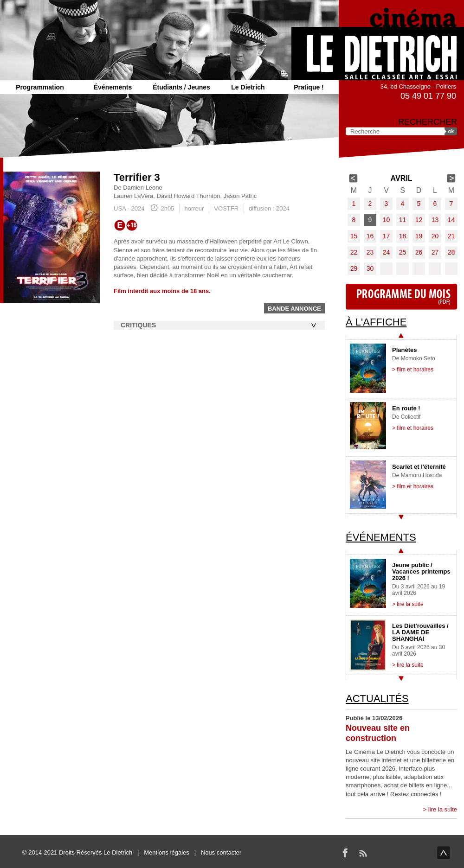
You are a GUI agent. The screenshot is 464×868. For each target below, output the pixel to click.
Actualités (377, 699)
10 (387, 220)
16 (370, 236)
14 (451, 220)
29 (354, 268)
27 (435, 252)
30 (370, 268)
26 (419, 252)
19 (419, 236)
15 (354, 236)
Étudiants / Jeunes (181, 87)
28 (451, 252)
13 (435, 220)
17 (387, 236)
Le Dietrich (248, 87)
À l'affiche (376, 322)
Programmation (40, 87)
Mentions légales (167, 852)
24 (387, 252)
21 (451, 236)
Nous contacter (221, 852)
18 (403, 236)
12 (419, 220)
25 (403, 252)
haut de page (444, 853)
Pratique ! (309, 87)
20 (435, 236)
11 (403, 220)
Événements (113, 87)
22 (354, 252)
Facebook (345, 853)
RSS (363, 853)
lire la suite (443, 809)
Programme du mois (401, 297)
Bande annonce (294, 309)
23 (370, 252)
